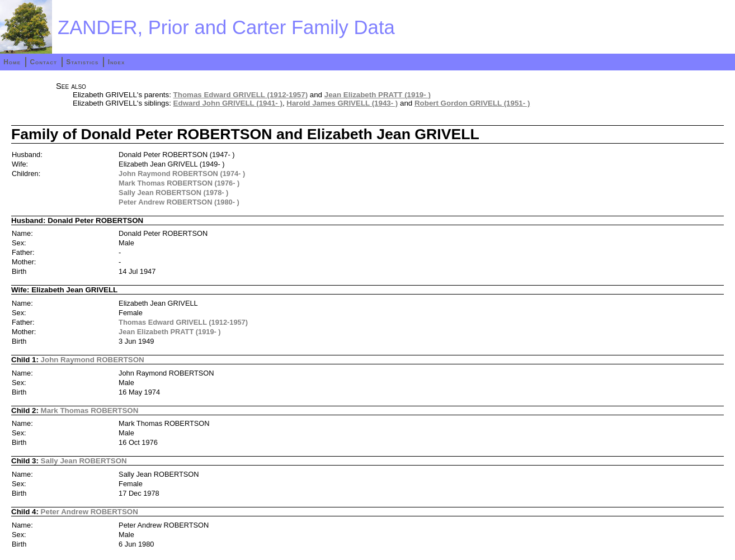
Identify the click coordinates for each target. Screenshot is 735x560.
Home (12, 62)
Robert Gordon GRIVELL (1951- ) (472, 103)
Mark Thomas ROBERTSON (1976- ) (179, 183)
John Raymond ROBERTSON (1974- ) (182, 174)
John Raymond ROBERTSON (93, 360)
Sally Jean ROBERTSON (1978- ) (173, 193)
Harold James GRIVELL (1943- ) (342, 103)
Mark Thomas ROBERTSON (90, 410)
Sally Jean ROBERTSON (84, 461)
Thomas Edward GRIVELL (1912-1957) (241, 95)
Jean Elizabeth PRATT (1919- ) (378, 95)
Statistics (82, 62)
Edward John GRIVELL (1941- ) (228, 103)
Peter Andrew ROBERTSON (89, 512)
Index (117, 62)
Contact (43, 62)
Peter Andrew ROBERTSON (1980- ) (179, 202)
